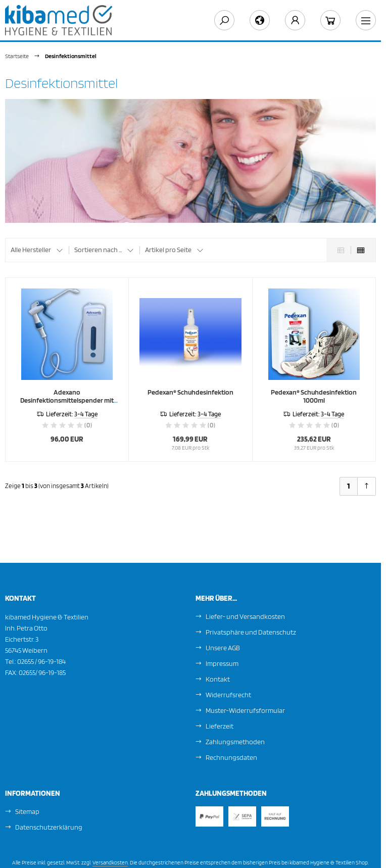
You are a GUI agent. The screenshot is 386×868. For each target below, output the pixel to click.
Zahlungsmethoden (235, 742)
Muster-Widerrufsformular (245, 710)
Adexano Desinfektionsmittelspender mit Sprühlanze (67, 400)
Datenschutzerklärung (49, 827)
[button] (37, 250)
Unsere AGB (223, 648)
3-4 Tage (86, 414)
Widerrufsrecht (228, 695)
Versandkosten (110, 862)
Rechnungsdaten (231, 757)
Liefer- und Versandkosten (245, 616)
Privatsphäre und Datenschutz (251, 632)
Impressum (222, 663)
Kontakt (218, 679)
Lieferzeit (220, 726)
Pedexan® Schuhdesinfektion (190, 392)
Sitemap (27, 811)
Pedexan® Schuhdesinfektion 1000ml (314, 396)
